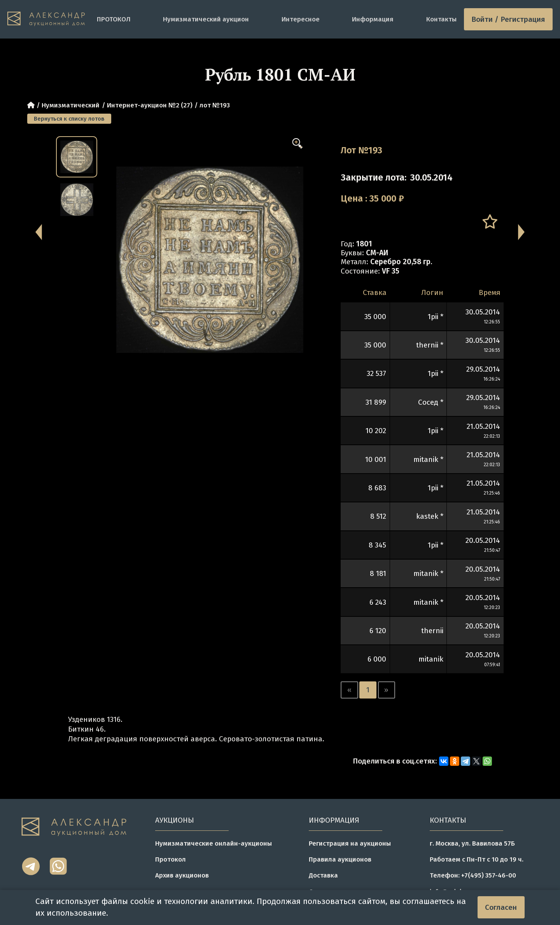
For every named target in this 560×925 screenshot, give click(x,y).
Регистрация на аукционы (350, 843)
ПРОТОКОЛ (114, 19)
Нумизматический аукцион (206, 19)
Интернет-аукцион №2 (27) (150, 105)
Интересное (301, 19)
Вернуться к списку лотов (69, 119)
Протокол (171, 859)
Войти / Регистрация (508, 19)
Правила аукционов (340, 859)
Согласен (501, 907)
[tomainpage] (48, 19)
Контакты (441, 19)
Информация (373, 19)
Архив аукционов (182, 875)
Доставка (323, 875)
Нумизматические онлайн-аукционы (213, 843)
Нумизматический (71, 105)
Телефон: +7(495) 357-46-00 (473, 875)
